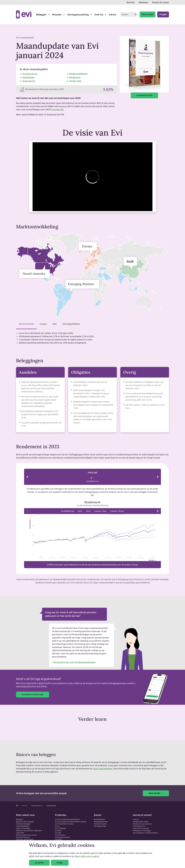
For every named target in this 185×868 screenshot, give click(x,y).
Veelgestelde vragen (141, 822)
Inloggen (163, 14)
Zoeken (135, 14)
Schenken (59, 840)
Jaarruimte (20, 833)
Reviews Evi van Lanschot (142, 824)
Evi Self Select (60, 835)
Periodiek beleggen (23, 824)
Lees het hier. (58, 110)
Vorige (27, 477)
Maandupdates (99, 819)
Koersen (131, 2)
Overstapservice (139, 826)
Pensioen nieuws (100, 824)
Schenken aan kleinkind (25, 840)
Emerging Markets (71, 324)
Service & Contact (161, 2)
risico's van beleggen (103, 769)
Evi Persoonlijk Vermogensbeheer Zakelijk (71, 822)
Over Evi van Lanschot (141, 828)
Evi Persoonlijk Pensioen (64, 824)
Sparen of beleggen (23, 828)
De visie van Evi (30, 74)
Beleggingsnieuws (101, 822)
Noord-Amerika (26, 324)
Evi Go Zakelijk (60, 828)
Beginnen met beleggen (25, 822)
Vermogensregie (100, 826)
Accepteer (39, 863)
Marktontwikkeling (78, 74)
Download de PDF (144, 95)
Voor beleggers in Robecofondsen (145, 833)
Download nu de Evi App (33, 694)
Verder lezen (75, 81)
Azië (55, 324)
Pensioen (57, 15)
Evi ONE (58, 833)
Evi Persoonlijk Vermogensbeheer (67, 819)
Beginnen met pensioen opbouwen (29, 831)
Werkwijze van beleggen (142, 831)
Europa (43, 324)
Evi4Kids (58, 831)
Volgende (158, 477)
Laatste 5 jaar (100, 511)
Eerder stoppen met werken (26, 835)
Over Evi (99, 15)
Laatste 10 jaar (117, 511)
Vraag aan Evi (29, 81)
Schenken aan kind (23, 837)
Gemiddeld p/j (68, 511)
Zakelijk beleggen (23, 826)
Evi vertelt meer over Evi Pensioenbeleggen (74, 662)
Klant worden (147, 14)
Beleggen (41, 15)
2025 (80, 511)
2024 (88, 511)
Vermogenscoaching (78, 15)
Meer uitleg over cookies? (87, 856)
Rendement (75, 77)
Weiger (60, 863)
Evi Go (57, 826)
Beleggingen (29, 77)
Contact (136, 819)
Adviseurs (143, 2)
